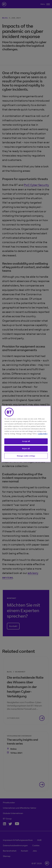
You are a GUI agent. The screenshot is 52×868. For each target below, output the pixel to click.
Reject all (26, 449)
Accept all (26, 441)
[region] (26, 434)
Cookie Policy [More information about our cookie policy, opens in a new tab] (43, 434)
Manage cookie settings (26, 456)
